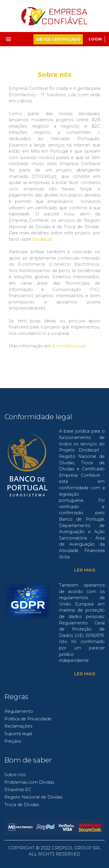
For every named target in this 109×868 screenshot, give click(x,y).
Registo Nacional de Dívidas (33, 797)
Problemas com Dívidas (29, 782)
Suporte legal (18, 734)
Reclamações (18, 726)
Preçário (13, 741)
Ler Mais (85, 570)
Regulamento (19, 711)
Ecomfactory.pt (69, 346)
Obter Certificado (58, 39)
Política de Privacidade (28, 719)
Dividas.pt (42, 239)
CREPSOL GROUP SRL (76, 848)
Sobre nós (15, 775)
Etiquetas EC (18, 790)
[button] (13, 37)
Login (95, 39)
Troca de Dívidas (22, 805)
